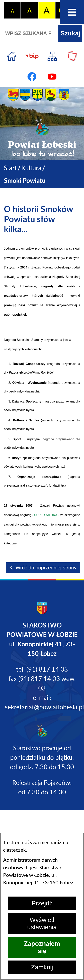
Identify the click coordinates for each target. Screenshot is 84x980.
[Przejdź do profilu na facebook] (32, 77)
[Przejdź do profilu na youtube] (52, 77)
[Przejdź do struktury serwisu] (52, 56)
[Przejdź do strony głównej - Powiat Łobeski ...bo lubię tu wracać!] (42, 138)
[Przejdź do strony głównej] (12, 56)
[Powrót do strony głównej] (10, 168)
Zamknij (42, 967)
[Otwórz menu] (72, 12)
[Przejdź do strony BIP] (32, 56)
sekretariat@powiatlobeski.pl (44, 707)
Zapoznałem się (42, 947)
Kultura (31, 168)
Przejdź (42, 903)
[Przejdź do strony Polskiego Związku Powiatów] (72, 56)
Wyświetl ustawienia (42, 923)
